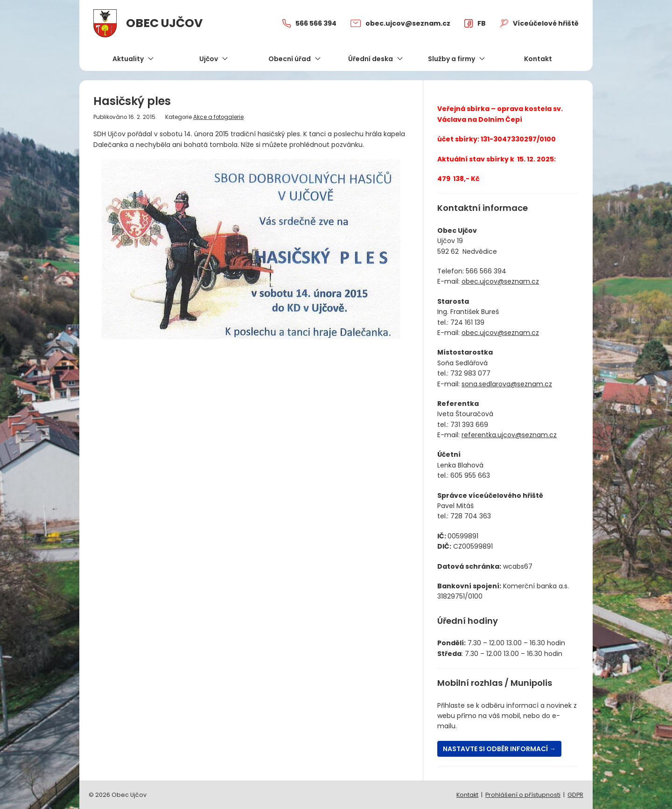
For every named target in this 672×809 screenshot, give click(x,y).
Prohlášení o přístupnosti (523, 795)
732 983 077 (470, 373)
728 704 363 (471, 516)
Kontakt (467, 795)
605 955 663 (470, 475)
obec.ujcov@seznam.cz (500, 281)
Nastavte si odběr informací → (499, 749)
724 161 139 (467, 322)
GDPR (575, 795)
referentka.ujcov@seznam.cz (509, 435)
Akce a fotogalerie (218, 117)
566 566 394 (486, 271)
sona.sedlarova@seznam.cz (507, 384)
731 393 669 (469, 425)
